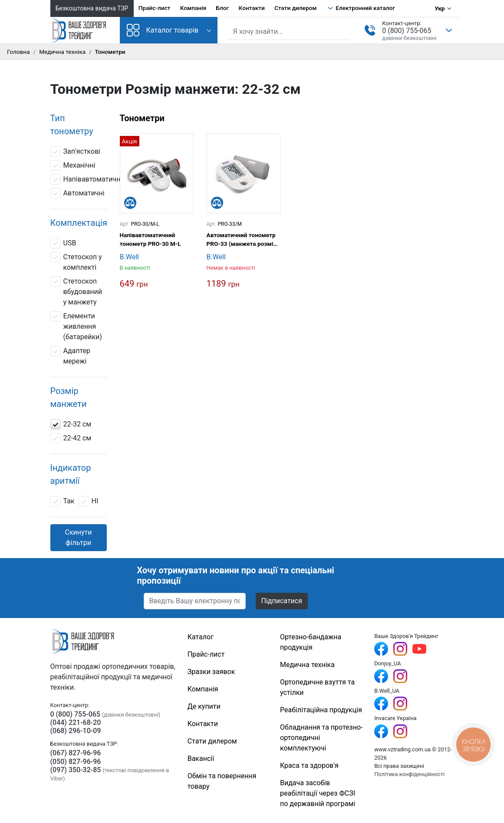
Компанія (193, 8)
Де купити (204, 706)
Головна (18, 52)
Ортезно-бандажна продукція (311, 642)
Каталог (201, 637)
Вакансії (201, 759)
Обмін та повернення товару (222, 781)
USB (63, 243)
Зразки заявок (211, 672)
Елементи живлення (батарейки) (76, 326)
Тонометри (142, 118)
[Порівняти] (130, 203)
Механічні (73, 165)
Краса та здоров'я (309, 765)
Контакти (252, 8)
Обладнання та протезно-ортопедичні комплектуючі (321, 738)
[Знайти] (344, 31)
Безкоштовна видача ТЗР (92, 8)
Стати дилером (295, 8)
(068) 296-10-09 (76, 731)
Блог (222, 8)
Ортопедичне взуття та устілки (317, 687)
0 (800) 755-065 (407, 31)
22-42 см (71, 438)
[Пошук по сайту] (289, 32)
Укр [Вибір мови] (440, 8)
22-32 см (71, 424)
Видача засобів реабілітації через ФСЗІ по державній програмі (318, 793)
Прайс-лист (155, 8)
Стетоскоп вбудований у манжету (76, 291)
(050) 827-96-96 (76, 762)
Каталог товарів (163, 30)
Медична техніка (62, 52)
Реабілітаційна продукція (321, 710)
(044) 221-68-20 (76, 722)
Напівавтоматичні (86, 179)
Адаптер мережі (71, 355)
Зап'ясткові (76, 152)
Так (63, 501)
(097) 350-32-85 (76, 770)
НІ (89, 501)
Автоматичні (77, 193)
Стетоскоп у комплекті (76, 262)
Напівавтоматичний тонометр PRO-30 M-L (150, 239)
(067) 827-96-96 (76, 753)
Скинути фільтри (78, 537)
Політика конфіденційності (409, 774)
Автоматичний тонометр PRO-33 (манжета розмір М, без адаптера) (242, 240)
